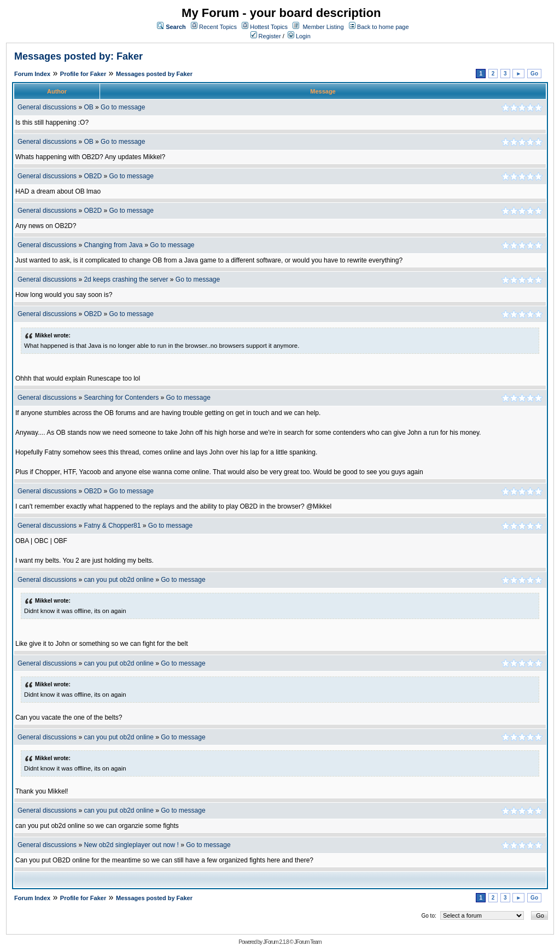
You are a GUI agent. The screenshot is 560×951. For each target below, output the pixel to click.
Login (299, 36)
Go (534, 74)
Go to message (123, 107)
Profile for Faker (83, 74)
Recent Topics (218, 27)
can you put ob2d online (118, 580)
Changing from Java (114, 245)
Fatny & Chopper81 (112, 526)
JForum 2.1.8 (276, 942)
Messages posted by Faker (154, 74)
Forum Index (32, 74)
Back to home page (383, 27)
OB (88, 107)
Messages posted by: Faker (78, 56)
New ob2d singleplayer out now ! (131, 845)
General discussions (47, 107)
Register (266, 36)
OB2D (93, 176)
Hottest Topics (269, 27)
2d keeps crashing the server (126, 279)
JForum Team (308, 942)
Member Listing (323, 27)
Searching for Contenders (122, 398)
